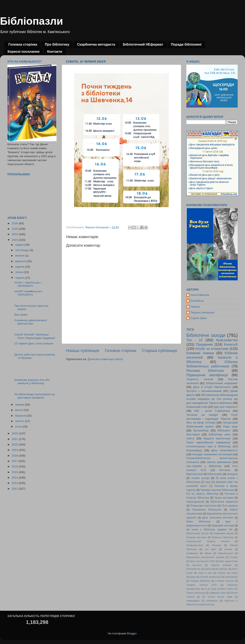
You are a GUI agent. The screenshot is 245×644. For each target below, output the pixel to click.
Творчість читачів (200, 379)
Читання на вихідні (202, 415)
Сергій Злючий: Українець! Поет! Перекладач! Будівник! (35, 336)
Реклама (216, 545)
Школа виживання (219, 462)
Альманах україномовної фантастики (31, 322)
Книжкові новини (200, 353)
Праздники (204, 344)
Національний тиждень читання (208, 541)
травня (20, 405)
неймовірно (212, 601)
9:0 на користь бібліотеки (202, 494)
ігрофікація (192, 553)
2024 (15, 234)
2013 (15, 483)
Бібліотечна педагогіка (224, 502)
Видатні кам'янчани (217, 438)
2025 (15, 229)
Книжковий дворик (224, 533)
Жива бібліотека (199, 522)
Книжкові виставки (196, 537)
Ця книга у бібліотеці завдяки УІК (209, 530)
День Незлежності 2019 (202, 561)
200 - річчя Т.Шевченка (212, 411)
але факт (211, 549)
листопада (22, 250)
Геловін (234, 557)
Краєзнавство (227, 340)
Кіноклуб (231, 344)
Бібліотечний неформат (222, 383)
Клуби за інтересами (212, 349)
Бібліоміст (224, 430)
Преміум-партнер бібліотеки (217, 490)
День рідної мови (228, 561)
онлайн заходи (200, 478)
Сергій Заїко (199, 318)
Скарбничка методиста (96, 44)
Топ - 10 (194, 340)
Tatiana (195, 307)
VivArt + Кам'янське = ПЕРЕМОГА (28, 284)
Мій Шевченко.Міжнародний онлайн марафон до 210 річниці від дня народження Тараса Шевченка (212, 399)
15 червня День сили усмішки (34, 343)
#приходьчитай (195, 502)
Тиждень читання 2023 (202, 585)
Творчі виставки (224, 498)
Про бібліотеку (57, 44)
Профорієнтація (195, 545)
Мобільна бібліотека (223, 537)
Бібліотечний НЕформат (143, 44)
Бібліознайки (215, 474)
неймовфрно (193, 601)
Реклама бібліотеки (205, 371)
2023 (15, 240)
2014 (15, 478)
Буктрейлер (201, 430)
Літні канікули (230, 506)
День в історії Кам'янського (212, 387)
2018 (15, 456)
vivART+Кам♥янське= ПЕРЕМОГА (28, 293)
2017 (15, 461)
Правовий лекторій (223, 526)
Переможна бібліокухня (207, 510)
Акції (208, 482)
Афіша (208, 553)
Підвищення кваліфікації (207, 375)
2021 (15, 439)
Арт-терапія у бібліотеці (204, 466)
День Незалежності (224, 450)
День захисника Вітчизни (218, 518)
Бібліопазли (32, 21)
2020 (15, 445)
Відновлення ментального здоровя (205, 557)
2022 (15, 433)
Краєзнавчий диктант (216, 569)
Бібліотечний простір (197, 533)
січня (19, 427)
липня (19, 272)
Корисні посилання (23, 52)
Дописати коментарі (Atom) (105, 359)
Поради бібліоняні (186, 44)
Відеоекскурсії (226, 553)
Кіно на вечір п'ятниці (201, 423)
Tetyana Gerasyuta (202, 312)
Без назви (21, 315)
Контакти (55, 52)
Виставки (225, 470)
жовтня (20, 256)
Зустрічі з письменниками (204, 391)
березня (21, 416)
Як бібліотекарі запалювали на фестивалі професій (35, 396)
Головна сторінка (23, 44)
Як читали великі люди (217, 597)
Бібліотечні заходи (206, 335)
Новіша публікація (83, 351)
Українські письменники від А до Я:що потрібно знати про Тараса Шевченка (212, 589)
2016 (15, 466)
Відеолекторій (195, 474)
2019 (15, 450)
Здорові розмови (221, 565)
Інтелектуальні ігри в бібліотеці (208, 446)
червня (20, 278)
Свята (190, 438)
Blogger (132, 633)
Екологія (197, 565)
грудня (20, 245)
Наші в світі (205, 573)
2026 (15, 223)
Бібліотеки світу (220, 434)
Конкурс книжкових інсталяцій (212, 454)
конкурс (228, 549)
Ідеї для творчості (226, 407)
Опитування (231, 577)
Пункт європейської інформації (208, 442)
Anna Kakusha (200, 295)
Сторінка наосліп (224, 581)
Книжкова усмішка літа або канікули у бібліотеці (32, 382)
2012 (15, 489)
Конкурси (232, 474)
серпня (20, 267)
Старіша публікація (159, 351)
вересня (21, 261)
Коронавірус (194, 450)
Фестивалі (193, 434)
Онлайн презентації (210, 577)
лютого (20, 421)
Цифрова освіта (218, 593)
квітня (19, 410)
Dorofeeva (197, 301)
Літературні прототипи (204, 506)
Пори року (230, 427)
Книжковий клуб (197, 407)
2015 (15, 472)
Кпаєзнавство (193, 569)
